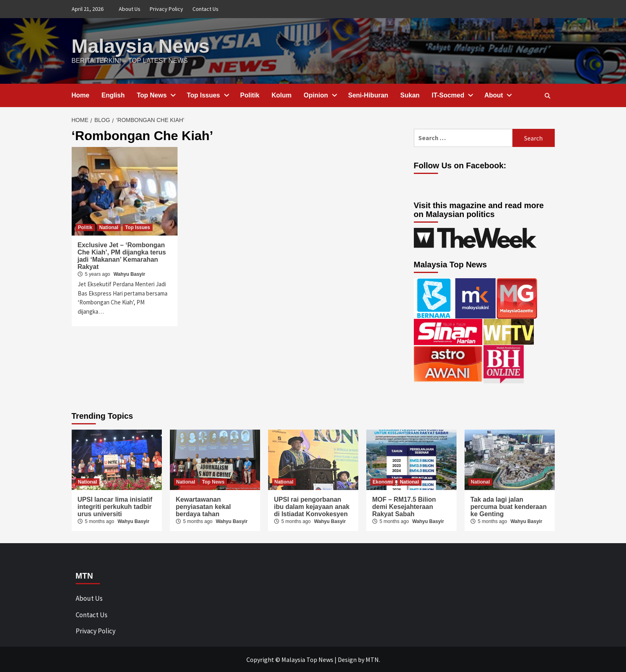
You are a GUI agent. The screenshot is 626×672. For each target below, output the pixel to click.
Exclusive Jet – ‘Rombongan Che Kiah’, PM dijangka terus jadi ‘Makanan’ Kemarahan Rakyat (122, 255)
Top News (156, 95)
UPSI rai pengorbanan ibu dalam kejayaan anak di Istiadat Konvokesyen (312, 506)
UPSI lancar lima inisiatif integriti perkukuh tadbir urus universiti (115, 506)
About (498, 95)
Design (347, 659)
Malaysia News (140, 46)
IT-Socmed (452, 95)
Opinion (320, 95)
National (109, 227)
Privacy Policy (166, 9)
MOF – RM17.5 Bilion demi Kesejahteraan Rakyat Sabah (404, 506)
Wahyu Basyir (129, 274)
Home (81, 95)
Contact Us (206, 9)
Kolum (282, 95)
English (113, 95)
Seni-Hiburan (368, 95)
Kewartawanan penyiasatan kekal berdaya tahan (204, 506)
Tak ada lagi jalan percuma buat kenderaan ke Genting (509, 506)
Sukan (410, 95)
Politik (250, 95)
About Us (130, 9)
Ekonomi (383, 482)
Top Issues (207, 95)
